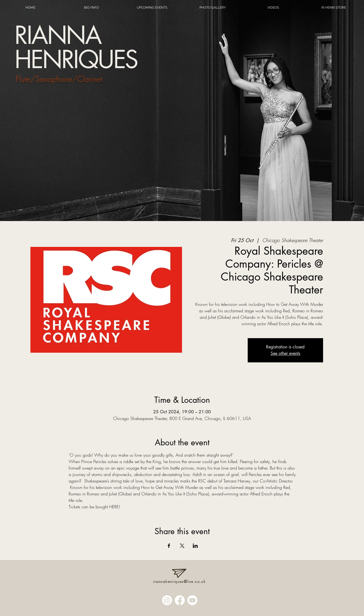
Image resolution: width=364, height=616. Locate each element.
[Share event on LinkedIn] (195, 546)
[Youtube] (192, 600)
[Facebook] (180, 600)
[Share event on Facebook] (169, 546)
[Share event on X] (182, 546)
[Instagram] (167, 600)
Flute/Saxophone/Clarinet (59, 79)
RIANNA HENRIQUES (76, 47)
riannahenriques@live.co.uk (179, 581)
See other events (285, 353)
